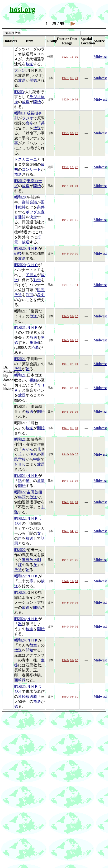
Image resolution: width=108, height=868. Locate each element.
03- (72, 388)
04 (77, 388)
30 (77, 696)
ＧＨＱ (32, 265)
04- (72, 186)
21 (77, 78)
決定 (33, 217)
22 (77, 531)
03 (77, 481)
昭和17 (20, 181)
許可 (29, 295)
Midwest (100, 57)
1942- (65, 186)
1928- (66, 99)
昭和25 (20, 686)
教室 (33, 645)
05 (77, 560)
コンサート (31, 169)
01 (77, 99)
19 (77, 340)
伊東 (33, 454)
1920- (66, 57)
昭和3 (19, 92)
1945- (65, 220)
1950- (65, 696)
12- (72, 167)
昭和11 (20, 113)
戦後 (18, 253)
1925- (65, 78)
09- (72, 253)
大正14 (20, 70)
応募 (35, 347)
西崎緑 (20, 680)
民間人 (31, 275)
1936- (65, 133)
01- (72, 316)
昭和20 (20, 197)
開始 (33, 80)
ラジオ (28, 118)
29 (77, 133)
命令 (29, 123)
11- (72, 57)
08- (72, 220)
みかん (28, 449)
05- (72, 412)
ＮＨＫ (33, 248)
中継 (37, 459)
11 (77, 285)
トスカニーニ (26, 159)
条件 (41, 207)
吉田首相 (34, 492)
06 (77, 412)
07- (72, 78)
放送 (29, 64)
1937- (65, 167)
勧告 (37, 280)
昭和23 (20, 592)
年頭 (22, 497)
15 (77, 316)
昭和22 (20, 492)
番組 (33, 380)
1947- (65, 502)
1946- (65, 316)
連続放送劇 (31, 560)
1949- (65, 626)
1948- (65, 602)
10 (77, 220)
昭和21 (20, 328)
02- (72, 133)
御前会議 (29, 202)
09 (77, 253)
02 (77, 57)
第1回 (34, 342)
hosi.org (22, 9)
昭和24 (20, 619)
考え (41, 295)
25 (77, 167)
